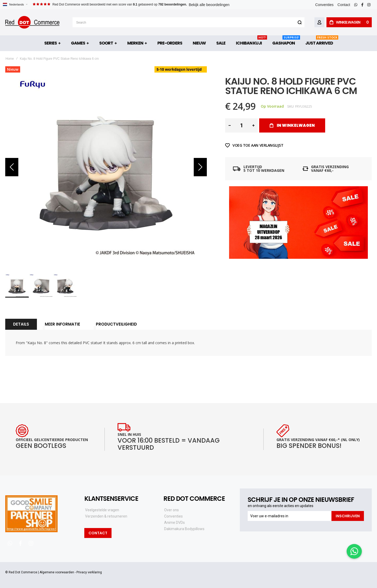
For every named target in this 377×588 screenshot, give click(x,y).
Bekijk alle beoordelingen (209, 5)
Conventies (324, 5)
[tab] (21, 324)
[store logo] (32, 22)
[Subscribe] (348, 516)
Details (21, 324)
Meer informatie (62, 324)
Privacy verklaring (89, 572)
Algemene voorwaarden (57, 572)
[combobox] (188, 22)
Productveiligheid (116, 324)
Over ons (171, 510)
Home (10, 59)
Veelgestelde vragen (102, 510)
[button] (15, 5)
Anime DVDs (174, 523)
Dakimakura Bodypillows (184, 529)
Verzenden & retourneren (106, 516)
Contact (344, 5)
